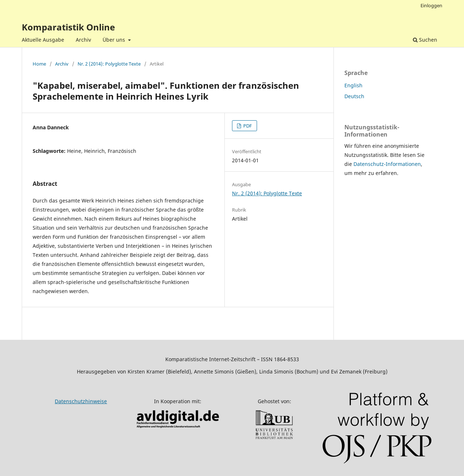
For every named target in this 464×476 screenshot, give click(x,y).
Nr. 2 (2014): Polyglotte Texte (109, 64)
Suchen (425, 40)
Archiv (83, 40)
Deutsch (354, 96)
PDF (247, 126)
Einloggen (431, 5)
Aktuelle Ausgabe (43, 40)
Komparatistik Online (68, 27)
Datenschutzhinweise (81, 401)
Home (39, 64)
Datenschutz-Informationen (387, 164)
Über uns (115, 40)
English (353, 85)
